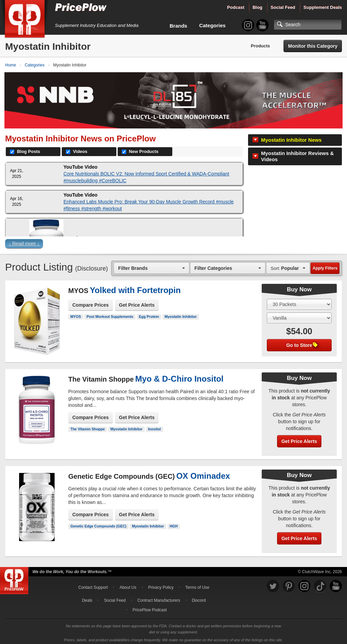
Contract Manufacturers (159, 598)
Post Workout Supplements (110, 314)
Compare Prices (91, 303)
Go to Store (302, 343)
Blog (257, 7)
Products (260, 46)
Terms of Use (197, 585)
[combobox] (151, 266)
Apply (325, 266)
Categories (213, 25)
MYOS (76, 314)
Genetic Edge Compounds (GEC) (98, 524)
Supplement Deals (323, 7)
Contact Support (93, 585)
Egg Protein (149, 314)
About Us (128, 585)
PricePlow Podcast (150, 608)
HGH (173, 524)
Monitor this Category (313, 46)
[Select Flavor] (299, 316)
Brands (178, 26)
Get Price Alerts (137, 303)
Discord (199, 598)
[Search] (308, 25)
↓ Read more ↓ (24, 241)
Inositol (154, 427)
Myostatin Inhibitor (181, 314)
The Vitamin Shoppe (88, 427)
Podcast (236, 7)
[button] (173, 242)
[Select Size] (299, 302)
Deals (87, 598)
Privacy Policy (161, 585)
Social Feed (283, 7)
